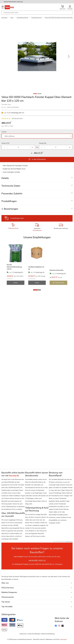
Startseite (4, 18)
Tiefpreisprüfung (13, 228)
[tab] (37, 178)
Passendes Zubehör (12, 194)
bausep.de (64, 639)
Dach (12, 18)
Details (5, 178)
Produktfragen (9, 201)
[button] (69, 57)
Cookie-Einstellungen (34, 634)
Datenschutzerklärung (48, 634)
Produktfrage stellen (17, 218)
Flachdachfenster (36, 18)
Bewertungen (10, 209)
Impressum (23, 634)
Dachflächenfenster (22, 18)
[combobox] (37, 13)
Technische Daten (11, 186)
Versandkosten (37, 230)
